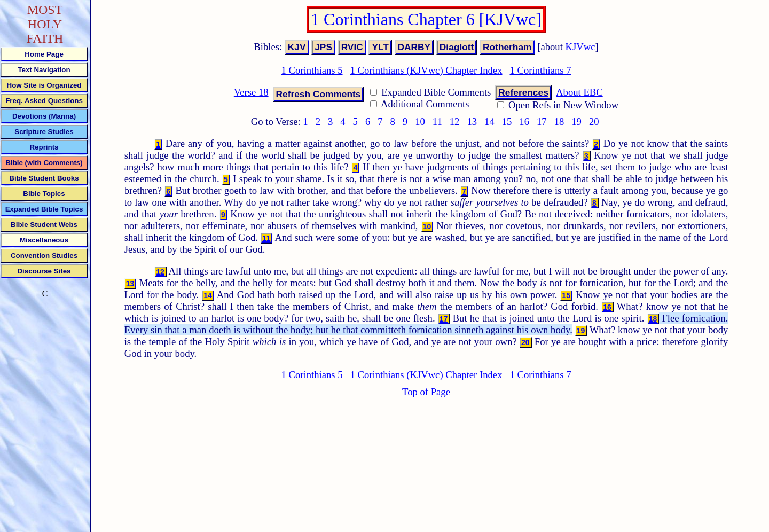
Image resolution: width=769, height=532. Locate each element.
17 (542, 122)
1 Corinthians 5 (312, 70)
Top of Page (426, 392)
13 (472, 122)
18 (559, 122)
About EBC (579, 92)
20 (594, 122)
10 (420, 122)
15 (507, 122)
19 (576, 122)
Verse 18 (251, 92)
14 (489, 122)
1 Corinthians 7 (540, 70)
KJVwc (580, 47)
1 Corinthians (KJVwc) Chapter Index (426, 70)
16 (524, 122)
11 (437, 122)
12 (455, 122)
